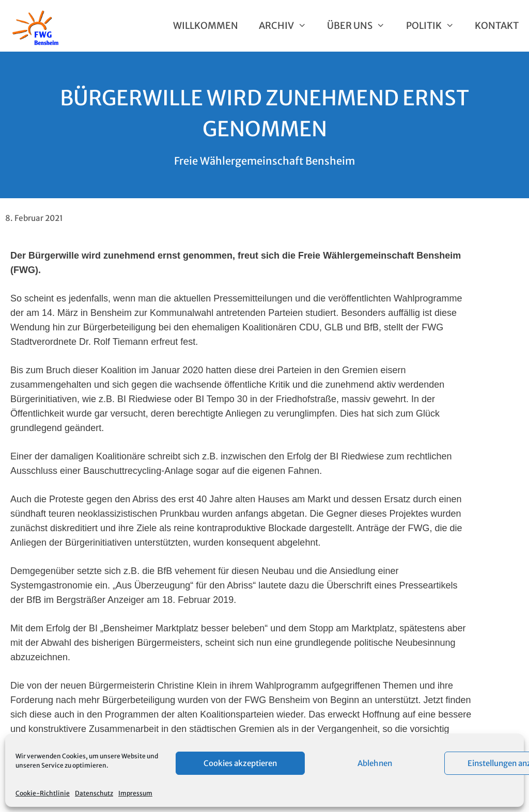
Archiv (288, 26)
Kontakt (497, 26)
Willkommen (206, 26)
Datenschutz (94, 793)
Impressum (135, 793)
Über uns (361, 26)
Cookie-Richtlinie (43, 793)
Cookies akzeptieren (240, 763)
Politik (435, 26)
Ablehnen (375, 763)
